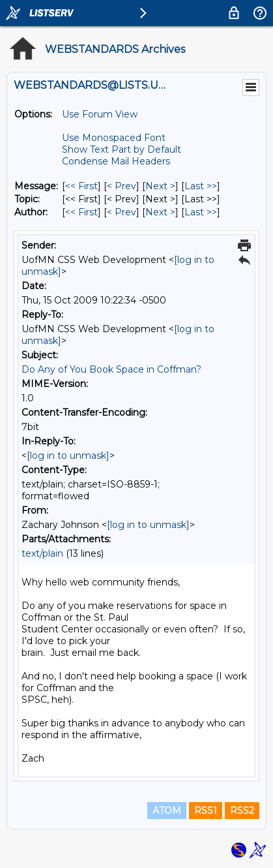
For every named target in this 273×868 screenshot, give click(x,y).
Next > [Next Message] (160, 186)
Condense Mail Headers (116, 161)
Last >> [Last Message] (201, 186)
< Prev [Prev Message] (122, 186)
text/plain (42, 553)
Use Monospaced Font (114, 138)
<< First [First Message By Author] (81, 212)
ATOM (167, 811)
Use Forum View (100, 114)
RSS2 (242, 811)
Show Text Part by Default (122, 149)
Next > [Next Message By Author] (160, 212)
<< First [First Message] (81, 186)
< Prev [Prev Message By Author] (122, 212)
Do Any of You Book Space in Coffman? (111, 369)
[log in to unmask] (68, 456)
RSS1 (206, 811)
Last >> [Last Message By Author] (201, 212)
